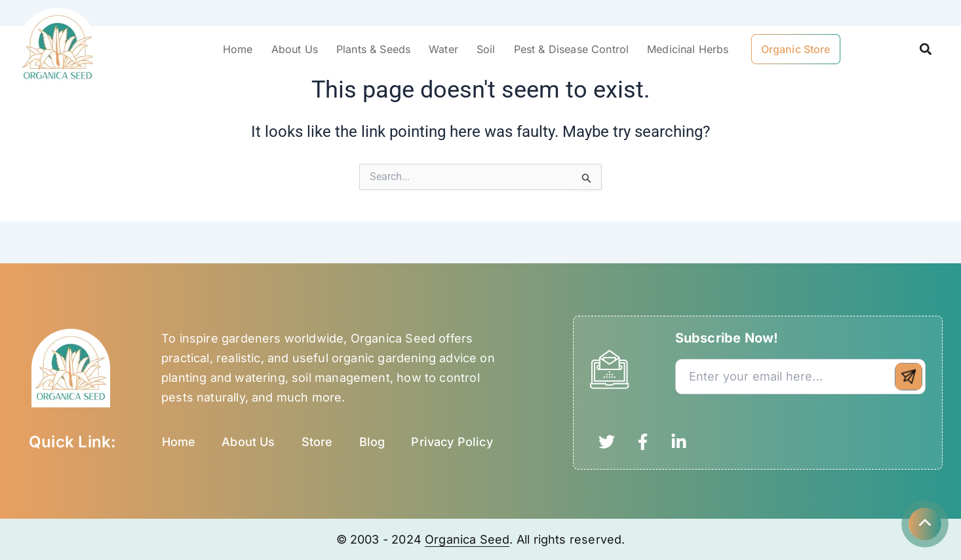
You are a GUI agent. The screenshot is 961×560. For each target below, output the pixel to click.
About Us (295, 49)
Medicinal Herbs (688, 49)
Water (443, 49)
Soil (486, 49)
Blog (372, 442)
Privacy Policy (452, 442)
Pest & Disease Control (572, 49)
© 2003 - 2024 (381, 539)
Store (317, 442)
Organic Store (796, 49)
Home (238, 49)
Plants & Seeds (373, 49)
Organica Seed (467, 539)
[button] (925, 49)
